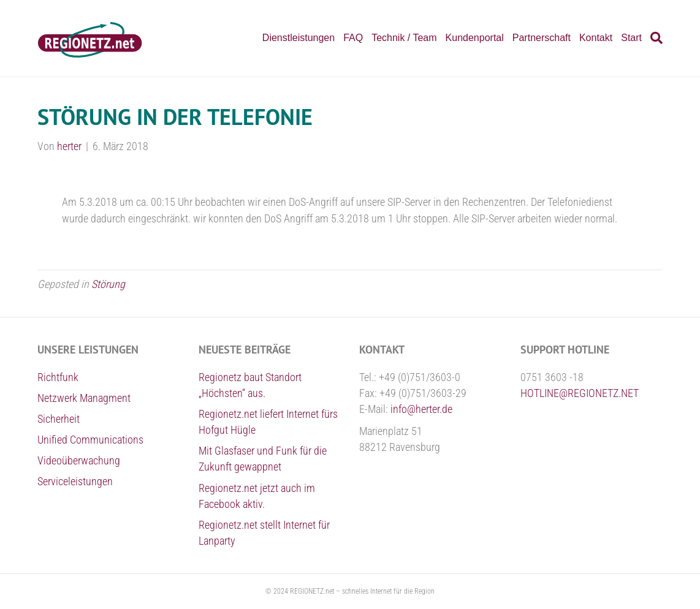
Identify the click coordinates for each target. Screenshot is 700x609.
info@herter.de (421, 409)
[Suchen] (654, 38)
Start (631, 38)
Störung (108, 284)
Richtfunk (58, 377)
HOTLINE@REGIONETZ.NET (580, 393)
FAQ (353, 38)
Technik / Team (404, 38)
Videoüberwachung (79, 460)
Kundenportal (475, 38)
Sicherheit (59, 419)
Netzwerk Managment (84, 398)
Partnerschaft (542, 38)
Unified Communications (90, 440)
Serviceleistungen (75, 481)
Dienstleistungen (299, 38)
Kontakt (596, 38)
